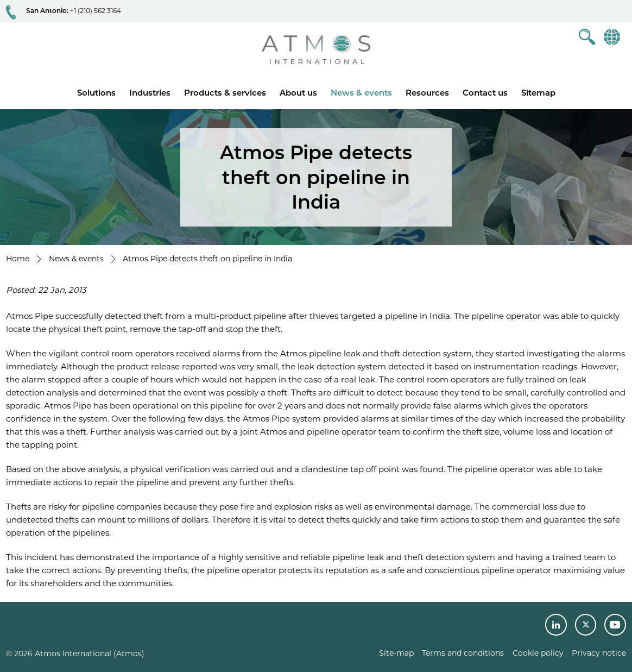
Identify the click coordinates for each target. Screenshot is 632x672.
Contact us (485, 93)
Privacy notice (599, 653)
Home (18, 259)
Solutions (96, 93)
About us (298, 93)
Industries (150, 93)
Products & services (225, 93)
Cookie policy (538, 653)
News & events (361, 93)
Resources (427, 93)
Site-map (396, 653)
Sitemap (538, 93)
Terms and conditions (463, 653)
